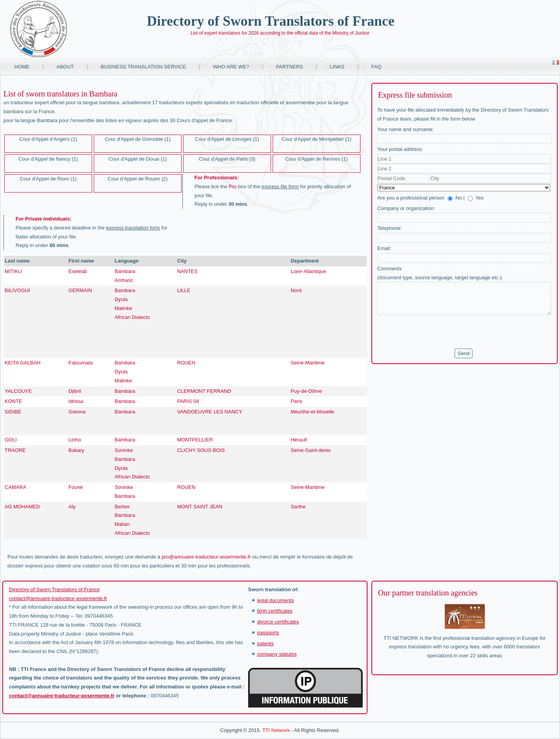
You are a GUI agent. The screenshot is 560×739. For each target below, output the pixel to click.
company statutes (277, 654)
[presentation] (436, 332)
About (65, 67)
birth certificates (275, 611)
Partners (290, 67)
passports (268, 633)
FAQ (376, 67)
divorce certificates (278, 622)
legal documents (276, 600)
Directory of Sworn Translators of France (270, 21)
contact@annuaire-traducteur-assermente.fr (58, 598)
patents (265, 644)
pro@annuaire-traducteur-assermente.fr (206, 557)
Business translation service (143, 67)
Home (22, 67)
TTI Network (276, 730)
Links (337, 67)
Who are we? (231, 67)
